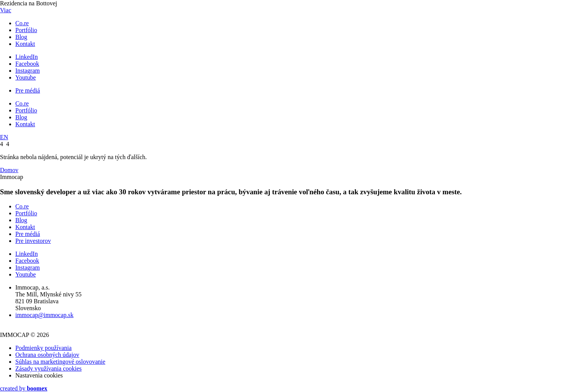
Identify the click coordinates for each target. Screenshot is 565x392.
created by (24, 388)
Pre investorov (33, 241)
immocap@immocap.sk (44, 315)
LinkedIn (27, 57)
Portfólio (26, 30)
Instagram (28, 71)
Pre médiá (28, 90)
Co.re (22, 23)
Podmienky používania (43, 348)
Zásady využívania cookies (48, 368)
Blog (21, 37)
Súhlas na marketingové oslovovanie (60, 362)
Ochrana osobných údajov (47, 355)
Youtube (26, 77)
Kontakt (25, 44)
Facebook (27, 64)
